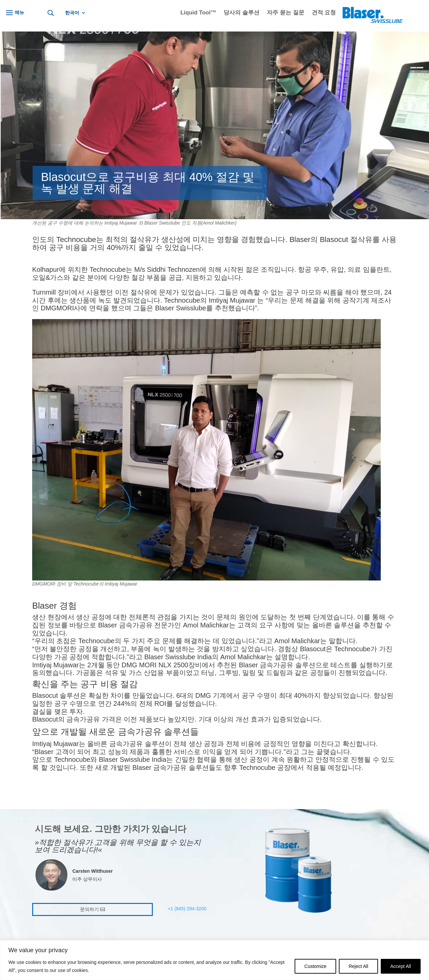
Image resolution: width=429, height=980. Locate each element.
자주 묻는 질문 (285, 13)
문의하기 (89, 909)
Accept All (401, 966)
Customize (315, 966)
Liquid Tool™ (198, 13)
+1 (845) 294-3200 (187, 909)
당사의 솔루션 (241, 13)
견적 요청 (324, 13)
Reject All (358, 966)
